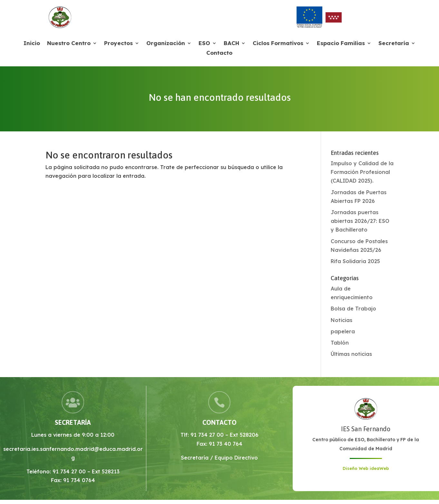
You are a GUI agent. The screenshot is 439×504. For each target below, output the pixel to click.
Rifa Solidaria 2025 (355, 261)
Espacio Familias (341, 44)
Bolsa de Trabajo (353, 309)
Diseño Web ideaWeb (366, 468)
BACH (231, 44)
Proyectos (118, 44)
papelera (343, 331)
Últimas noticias (351, 354)
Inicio (32, 44)
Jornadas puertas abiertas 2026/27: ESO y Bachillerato (360, 221)
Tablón (340, 343)
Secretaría (394, 44)
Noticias (341, 320)
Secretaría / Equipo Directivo (219, 458)
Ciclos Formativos (278, 44)
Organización (166, 44)
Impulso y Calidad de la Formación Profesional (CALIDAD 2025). (362, 172)
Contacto (219, 53)
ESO (204, 44)
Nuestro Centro (69, 44)
